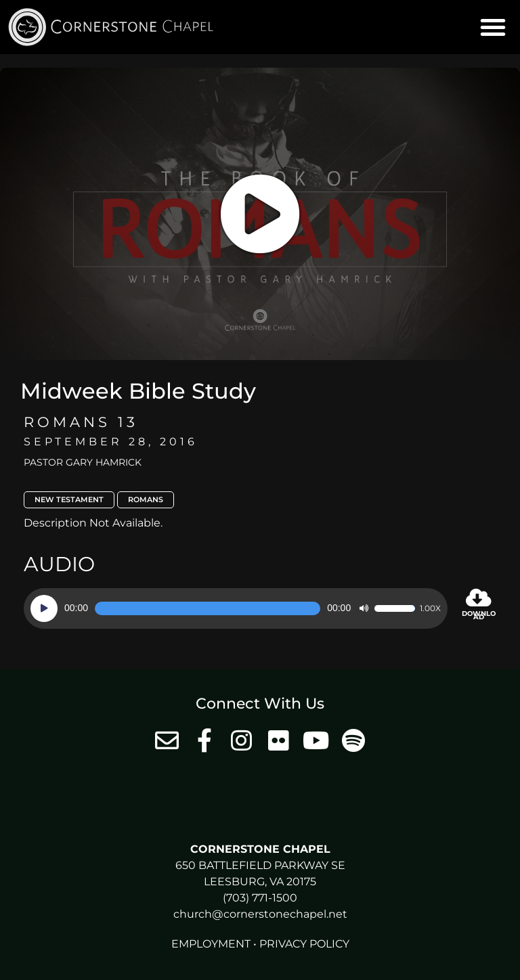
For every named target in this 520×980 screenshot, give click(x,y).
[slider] (208, 608)
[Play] (44, 608)
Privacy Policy (304, 944)
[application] (236, 608)
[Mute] (364, 608)
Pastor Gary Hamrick (83, 462)
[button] (493, 27)
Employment (211, 944)
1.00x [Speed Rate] (430, 608)
